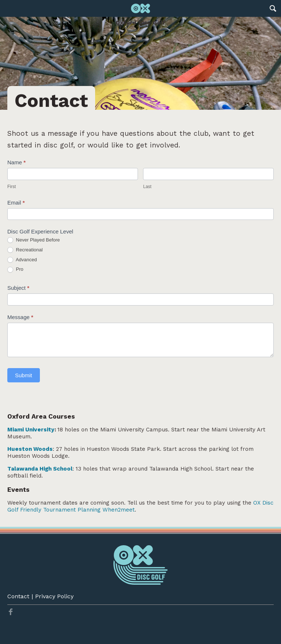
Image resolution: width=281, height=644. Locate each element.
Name (16, 162)
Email (16, 203)
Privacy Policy (54, 596)
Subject (18, 288)
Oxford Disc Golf (140, 23)
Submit (24, 375)
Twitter (11, 612)
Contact (18, 596)
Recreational (25, 250)
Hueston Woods (30, 449)
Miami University (31, 430)
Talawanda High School (40, 469)
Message (20, 317)
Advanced (22, 260)
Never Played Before (34, 240)
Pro (15, 269)
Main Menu (8, 8)
